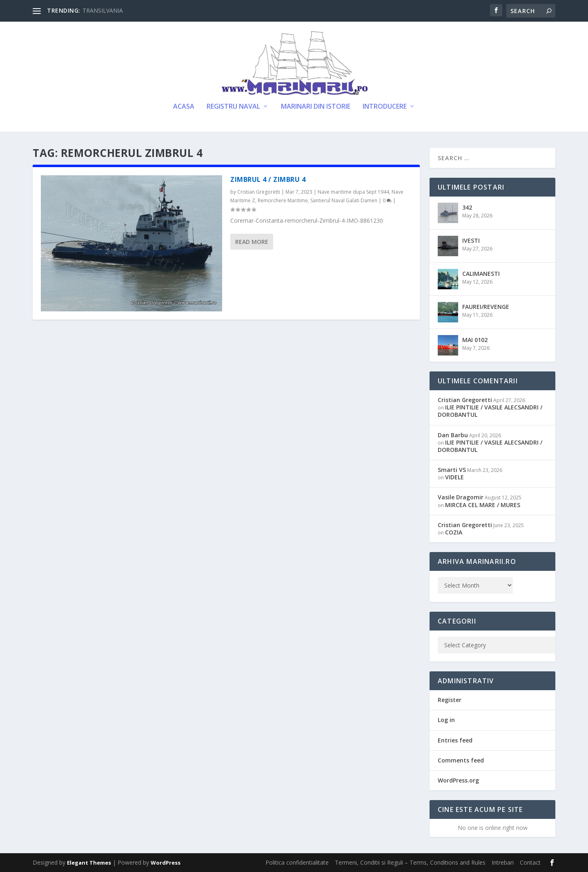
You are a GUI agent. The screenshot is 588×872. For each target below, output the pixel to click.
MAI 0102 (475, 340)
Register (450, 700)
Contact (530, 862)
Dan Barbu (453, 435)
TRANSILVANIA (103, 10)
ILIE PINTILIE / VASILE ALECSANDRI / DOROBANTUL (490, 411)
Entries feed (455, 740)
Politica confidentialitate (297, 862)
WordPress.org (458, 780)
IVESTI (471, 240)
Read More (252, 242)
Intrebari (503, 862)
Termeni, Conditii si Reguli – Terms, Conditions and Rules (410, 862)
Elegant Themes (89, 863)
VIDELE (454, 477)
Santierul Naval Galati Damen (344, 200)
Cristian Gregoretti (259, 192)
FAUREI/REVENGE (486, 307)
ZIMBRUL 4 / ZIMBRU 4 (268, 179)
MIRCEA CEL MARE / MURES (483, 505)
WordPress (166, 863)
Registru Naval (233, 107)
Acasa (184, 107)
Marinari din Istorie (316, 107)
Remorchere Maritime (283, 200)
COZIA (454, 532)
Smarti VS (452, 470)
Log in (446, 720)
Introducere (385, 107)
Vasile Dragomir (461, 497)
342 (467, 207)
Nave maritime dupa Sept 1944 (353, 192)
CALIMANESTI (481, 274)
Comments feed (461, 760)
